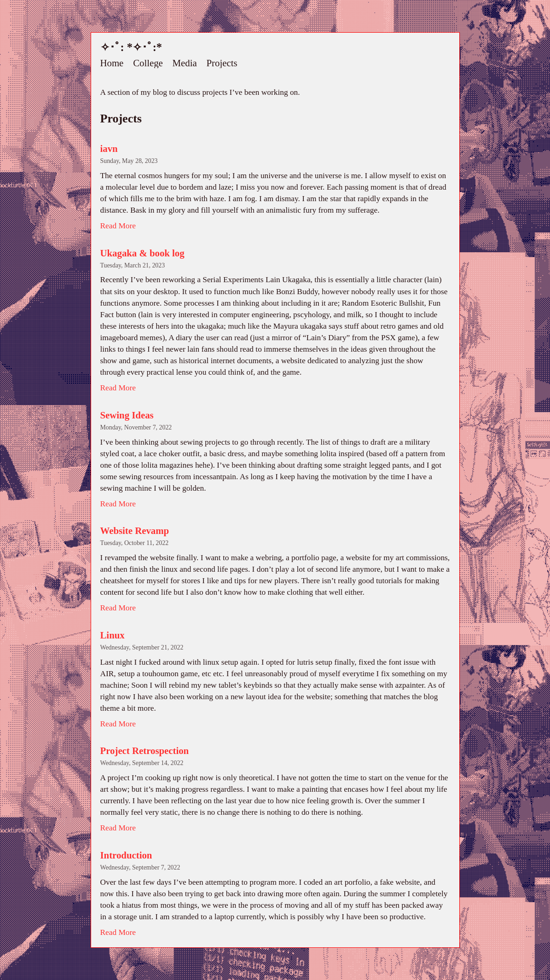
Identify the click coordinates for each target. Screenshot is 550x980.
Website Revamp (135, 531)
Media (185, 63)
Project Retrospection (145, 751)
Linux (113, 635)
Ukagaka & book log (142, 253)
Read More (118, 226)
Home (112, 63)
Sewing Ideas (127, 415)
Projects (222, 63)
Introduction (126, 855)
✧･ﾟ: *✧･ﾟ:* (131, 47)
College (148, 63)
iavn (109, 148)
